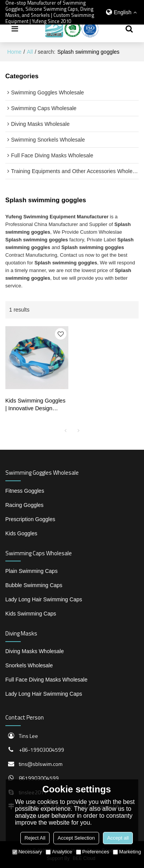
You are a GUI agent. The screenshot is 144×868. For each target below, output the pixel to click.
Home (14, 52)
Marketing (127, 852)
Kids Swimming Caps (31, 614)
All (30, 52)
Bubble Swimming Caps (34, 585)
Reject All (35, 838)
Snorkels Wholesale (29, 665)
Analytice (59, 852)
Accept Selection (76, 838)
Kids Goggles (21, 533)
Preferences (93, 852)
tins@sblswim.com (41, 764)
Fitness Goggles (25, 491)
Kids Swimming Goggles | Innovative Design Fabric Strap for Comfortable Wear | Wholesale (36, 405)
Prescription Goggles (30, 519)
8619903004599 (39, 778)
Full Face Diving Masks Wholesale (46, 680)
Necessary (27, 852)
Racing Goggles (25, 505)
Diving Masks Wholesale (35, 651)
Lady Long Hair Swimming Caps (44, 599)
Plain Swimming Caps (31, 571)
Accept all (118, 838)
